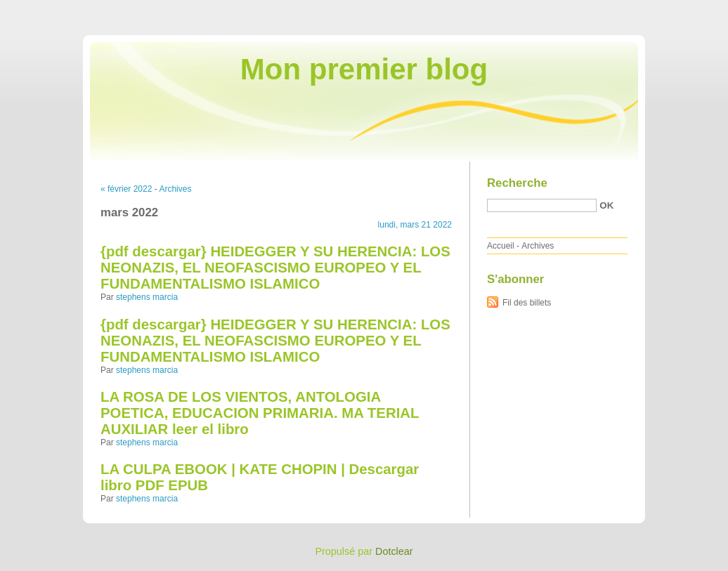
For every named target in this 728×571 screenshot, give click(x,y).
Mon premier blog (364, 69)
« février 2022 (126, 189)
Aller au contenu (555, 10)
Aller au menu (618, 10)
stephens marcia (147, 297)
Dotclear (394, 551)
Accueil (501, 246)
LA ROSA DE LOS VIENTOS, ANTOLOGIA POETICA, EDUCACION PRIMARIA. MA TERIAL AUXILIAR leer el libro (260, 413)
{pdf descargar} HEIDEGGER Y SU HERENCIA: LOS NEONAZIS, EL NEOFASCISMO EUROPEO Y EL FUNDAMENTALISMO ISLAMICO (275, 268)
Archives (175, 189)
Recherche (517, 183)
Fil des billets (527, 303)
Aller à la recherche (687, 10)
